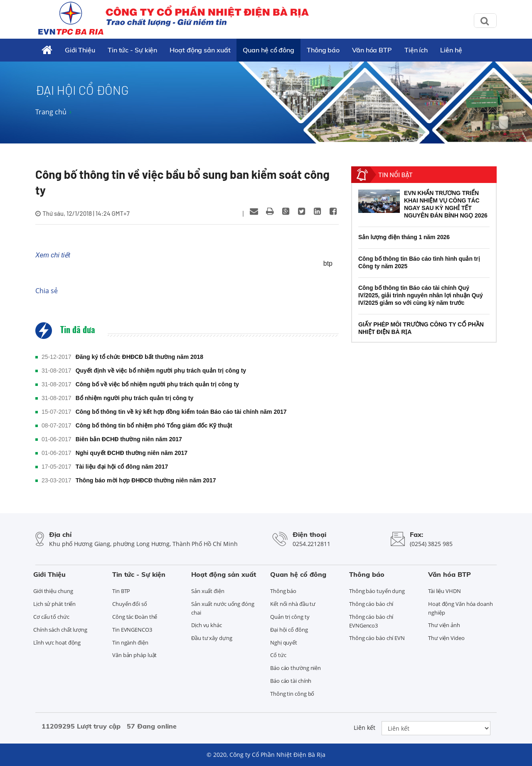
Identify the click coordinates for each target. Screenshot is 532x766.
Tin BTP (121, 591)
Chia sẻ (47, 291)
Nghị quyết (284, 642)
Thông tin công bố (292, 694)
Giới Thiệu (80, 50)
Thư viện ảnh (444, 625)
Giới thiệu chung (53, 591)
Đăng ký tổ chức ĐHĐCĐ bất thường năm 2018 (140, 357)
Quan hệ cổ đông (268, 50)
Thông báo (323, 50)
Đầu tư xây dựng (212, 638)
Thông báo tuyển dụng (377, 591)
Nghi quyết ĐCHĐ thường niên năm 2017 (132, 453)
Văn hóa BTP (372, 50)
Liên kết (365, 728)
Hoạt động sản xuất (200, 50)
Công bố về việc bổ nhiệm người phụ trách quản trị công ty (157, 384)
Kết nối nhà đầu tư (293, 604)
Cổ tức (278, 655)
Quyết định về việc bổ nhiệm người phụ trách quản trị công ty (161, 371)
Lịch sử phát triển (54, 604)
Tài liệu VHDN (445, 591)
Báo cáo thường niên (296, 668)
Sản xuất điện (208, 591)
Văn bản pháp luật (134, 655)
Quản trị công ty (290, 617)
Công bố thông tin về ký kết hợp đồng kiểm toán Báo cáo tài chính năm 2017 (181, 412)
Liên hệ (451, 50)
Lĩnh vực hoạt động (57, 642)
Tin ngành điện (130, 642)
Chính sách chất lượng (60, 630)
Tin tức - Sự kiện (132, 50)
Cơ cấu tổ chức (51, 617)
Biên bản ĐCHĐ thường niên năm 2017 (129, 439)
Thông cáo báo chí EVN (377, 638)
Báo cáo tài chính (291, 681)
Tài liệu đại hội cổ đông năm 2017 (122, 467)
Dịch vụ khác (207, 625)
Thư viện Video (446, 638)
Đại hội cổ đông (289, 630)
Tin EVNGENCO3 (132, 630)
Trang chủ (51, 112)
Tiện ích (416, 50)
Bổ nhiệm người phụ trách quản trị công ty (135, 398)
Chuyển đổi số (130, 604)
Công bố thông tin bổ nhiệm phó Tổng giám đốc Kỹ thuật (154, 425)
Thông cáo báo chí (371, 604)
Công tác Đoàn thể (135, 617)
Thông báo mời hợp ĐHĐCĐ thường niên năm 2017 (146, 480)
